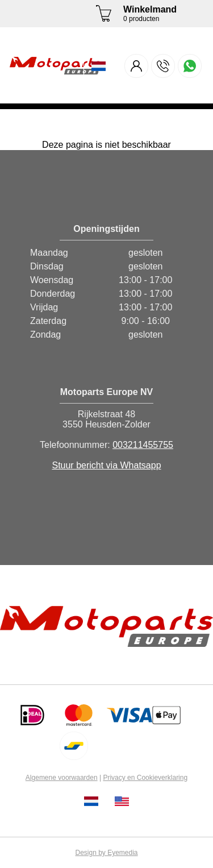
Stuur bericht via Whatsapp (106, 465)
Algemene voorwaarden (62, 778)
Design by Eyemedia (106, 853)
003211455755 (143, 445)
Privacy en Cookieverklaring (145, 778)
